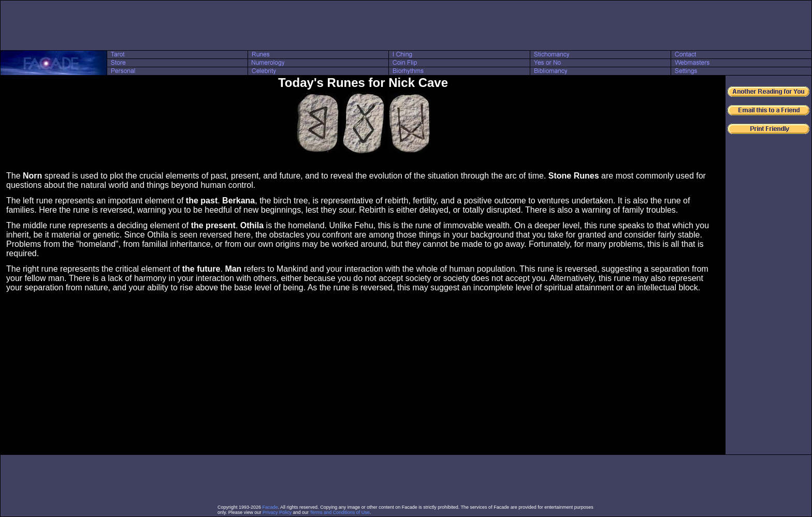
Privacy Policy (277, 512)
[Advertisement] (406, 25)
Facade (270, 507)
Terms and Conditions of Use (340, 512)
